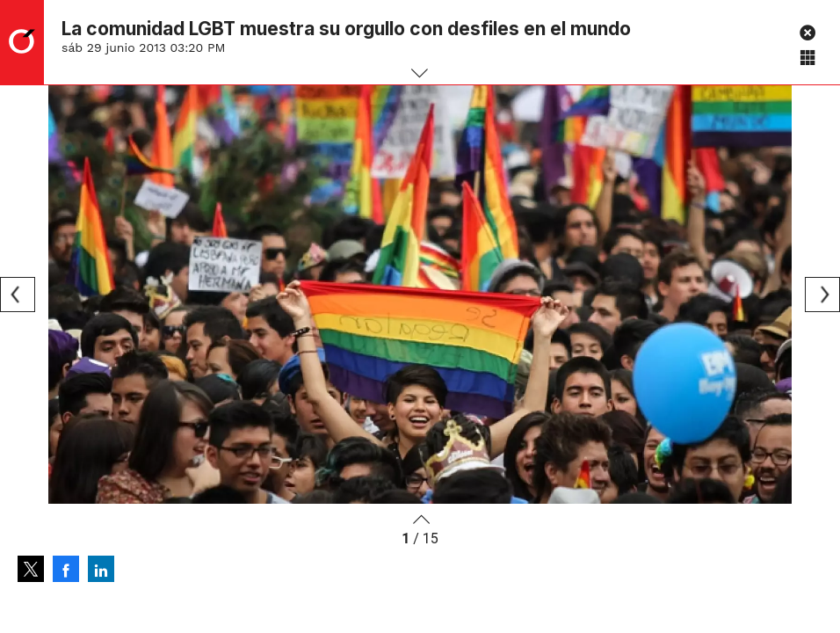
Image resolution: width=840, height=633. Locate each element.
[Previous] (18, 295)
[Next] (822, 295)
